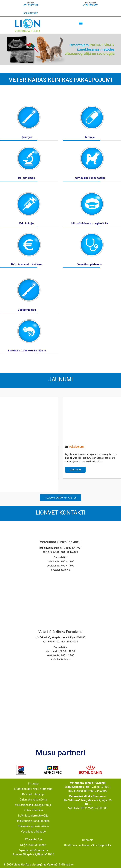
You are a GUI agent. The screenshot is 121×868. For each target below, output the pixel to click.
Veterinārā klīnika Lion (61, 864)
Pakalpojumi (77, 447)
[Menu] (81, 24)
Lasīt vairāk (75, 470)
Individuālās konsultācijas (90, 178)
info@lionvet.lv (30, 13)
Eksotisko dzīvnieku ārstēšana (27, 350)
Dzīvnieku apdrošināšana (27, 264)
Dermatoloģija (27, 178)
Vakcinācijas (27, 223)
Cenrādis (88, 840)
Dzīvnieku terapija (33, 794)
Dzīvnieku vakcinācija (33, 799)
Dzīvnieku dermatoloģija (33, 815)
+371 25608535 (91, 5)
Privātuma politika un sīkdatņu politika (88, 845)
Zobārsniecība (27, 310)
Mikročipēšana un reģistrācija (90, 223)
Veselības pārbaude (90, 264)
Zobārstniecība (33, 810)
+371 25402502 (30, 5)
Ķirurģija (27, 137)
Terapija (90, 137)
